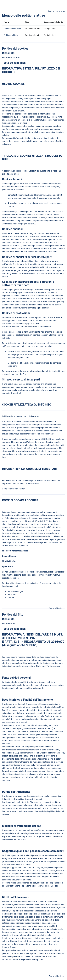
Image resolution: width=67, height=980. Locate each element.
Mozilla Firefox (9, 561)
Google (5, 489)
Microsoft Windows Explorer (15, 551)
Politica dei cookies (13, 29)
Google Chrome (9, 556)
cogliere (43, 261)
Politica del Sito (11, 35)
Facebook (14, 489)
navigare (50, 355)
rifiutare (7, 518)
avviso (50, 117)
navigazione (24, 99)
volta (60, 117)
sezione (39, 141)
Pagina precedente (56, 11)
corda (6, 442)
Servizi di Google (15, 591)
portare (18, 102)
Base (5, 700)
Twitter (22, 489)
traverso (45, 685)
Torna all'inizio (56, 608)
